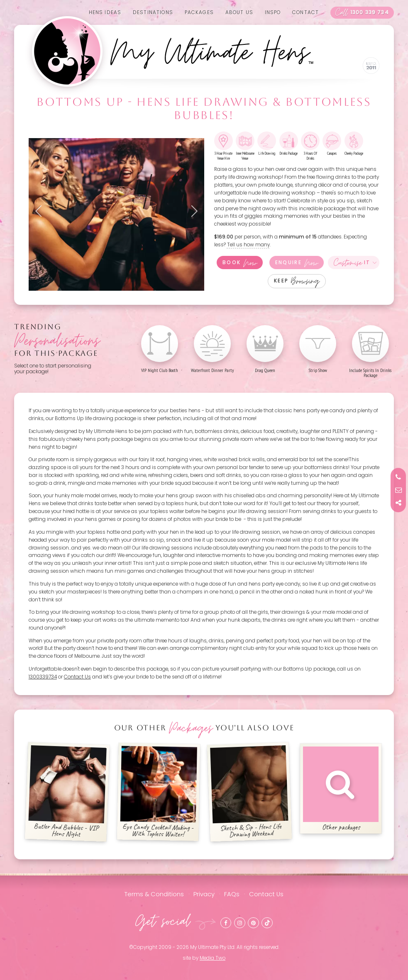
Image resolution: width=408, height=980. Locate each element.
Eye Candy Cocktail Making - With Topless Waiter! (158, 792)
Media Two (213, 958)
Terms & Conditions (154, 894)
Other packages (341, 789)
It (352, 263)
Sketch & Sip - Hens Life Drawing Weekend (249, 792)
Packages (199, 12)
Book (240, 263)
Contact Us (77, 677)
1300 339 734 (362, 13)
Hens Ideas (105, 12)
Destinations (153, 12)
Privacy (204, 894)
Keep (297, 281)
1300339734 (43, 677)
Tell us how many (248, 245)
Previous (41, 211)
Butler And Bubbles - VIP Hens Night (67, 792)
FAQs (232, 894)
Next (192, 211)
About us (239, 12)
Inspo (273, 12)
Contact (305, 12)
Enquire (297, 263)
